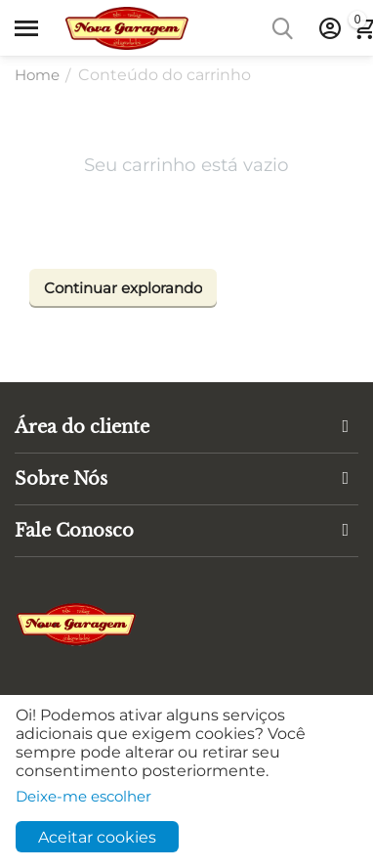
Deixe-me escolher (83, 796)
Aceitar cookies (97, 837)
